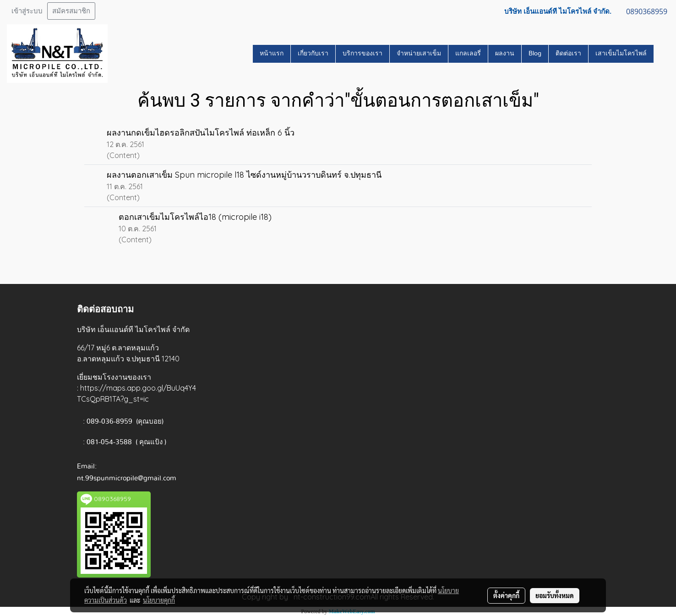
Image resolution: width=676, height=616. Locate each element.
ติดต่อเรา (568, 54)
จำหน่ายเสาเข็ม (419, 54)
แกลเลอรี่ (468, 54)
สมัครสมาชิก (71, 11)
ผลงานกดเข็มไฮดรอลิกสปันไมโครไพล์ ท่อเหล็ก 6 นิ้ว (201, 133)
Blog (535, 54)
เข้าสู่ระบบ (27, 11)
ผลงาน (505, 54)
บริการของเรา (363, 54)
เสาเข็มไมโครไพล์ (621, 54)
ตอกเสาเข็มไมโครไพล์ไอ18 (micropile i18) (195, 217)
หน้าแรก (272, 54)
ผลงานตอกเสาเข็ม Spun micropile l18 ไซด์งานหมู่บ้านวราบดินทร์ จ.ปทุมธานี (244, 175)
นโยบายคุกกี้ (159, 600)
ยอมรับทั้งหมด (555, 595)
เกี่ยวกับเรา (313, 54)
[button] (662, 54)
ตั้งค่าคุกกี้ (506, 595)
